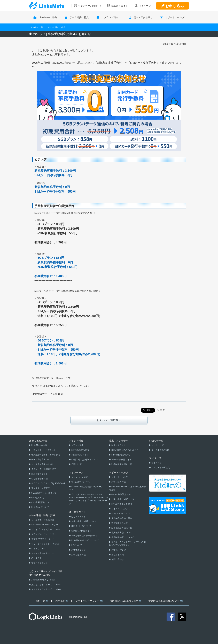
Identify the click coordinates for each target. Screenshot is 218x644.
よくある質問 (117, 555)
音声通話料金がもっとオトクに (45, 455)
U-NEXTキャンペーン (81, 482)
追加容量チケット (39, 474)
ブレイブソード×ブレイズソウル (46, 529)
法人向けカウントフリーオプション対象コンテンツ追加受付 (128, 544)
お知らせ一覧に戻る (109, 420)
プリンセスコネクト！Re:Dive (45, 544)
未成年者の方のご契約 (121, 518)
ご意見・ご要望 (118, 550)
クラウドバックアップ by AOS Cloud (48, 483)
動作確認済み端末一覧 (121, 464)
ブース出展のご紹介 (56, 27)
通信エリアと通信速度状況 (43, 469)
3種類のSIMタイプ (80, 455)
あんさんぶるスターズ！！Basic (46, 585)
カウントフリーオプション (43, 450)
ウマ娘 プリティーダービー (44, 539)
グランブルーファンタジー (43, 534)
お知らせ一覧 (37, 27)
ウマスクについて (39, 563)
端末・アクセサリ (119, 445)
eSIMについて (38, 498)
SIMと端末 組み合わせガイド (84, 536)
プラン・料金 (77, 445)
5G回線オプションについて (44, 493)
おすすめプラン (78, 550)
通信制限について (119, 523)
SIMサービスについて (81, 526)
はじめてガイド (78, 517)
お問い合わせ (117, 559)
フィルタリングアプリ (41, 488)
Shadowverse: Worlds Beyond (45, 525)
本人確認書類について (121, 533)
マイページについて (120, 509)
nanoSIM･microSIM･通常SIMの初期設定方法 (128, 488)
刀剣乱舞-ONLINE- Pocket (43, 580)
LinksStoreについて (40, 507)
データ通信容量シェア (41, 460)
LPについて (77, 545)
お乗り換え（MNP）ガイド (84, 521)
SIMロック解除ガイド (81, 531)
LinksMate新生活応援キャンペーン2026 (86, 488)
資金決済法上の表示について (165, 601)
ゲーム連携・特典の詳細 (42, 520)
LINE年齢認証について (42, 502)
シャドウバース (38, 549)
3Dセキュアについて (121, 513)
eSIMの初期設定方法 (121, 494)
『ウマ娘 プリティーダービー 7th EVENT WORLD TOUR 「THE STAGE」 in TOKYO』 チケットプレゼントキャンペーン (88, 499)
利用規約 (62, 601)
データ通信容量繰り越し (42, 464)
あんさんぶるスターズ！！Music (46, 589)
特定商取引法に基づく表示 (126, 601)
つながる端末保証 (39, 479)
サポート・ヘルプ (119, 477)
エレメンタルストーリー (42, 553)
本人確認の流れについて (122, 537)
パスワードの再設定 (160, 468)
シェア (161, 410)
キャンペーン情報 (79, 477)
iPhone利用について (121, 455)
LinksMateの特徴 (39, 445)
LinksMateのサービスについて (85, 540)
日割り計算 (76, 464)
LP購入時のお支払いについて (85, 460)
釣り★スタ (36, 558)
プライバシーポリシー (89, 601)
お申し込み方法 (78, 555)
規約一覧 (42, 601)
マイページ (156, 463)
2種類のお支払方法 (80, 450)
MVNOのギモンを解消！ (122, 504)
